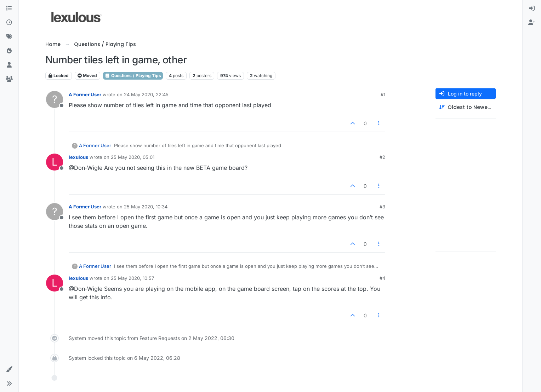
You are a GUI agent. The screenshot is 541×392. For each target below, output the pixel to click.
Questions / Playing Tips (133, 76)
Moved (87, 76)
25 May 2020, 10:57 (132, 278)
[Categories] (9, 8)
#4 (382, 278)
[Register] (532, 23)
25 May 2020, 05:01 (133, 157)
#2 (382, 157)
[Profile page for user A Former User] (55, 99)
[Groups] (9, 79)
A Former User (85, 94)
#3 (382, 207)
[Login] (532, 8)
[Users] (9, 65)
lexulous (78, 157)
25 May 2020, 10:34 (146, 207)
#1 (383, 94)
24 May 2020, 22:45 (146, 94)
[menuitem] (532, 8)
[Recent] (9, 23)
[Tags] (9, 37)
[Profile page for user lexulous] (55, 162)
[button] (9, 369)
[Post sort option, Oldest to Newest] (466, 107)
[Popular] (9, 51)
